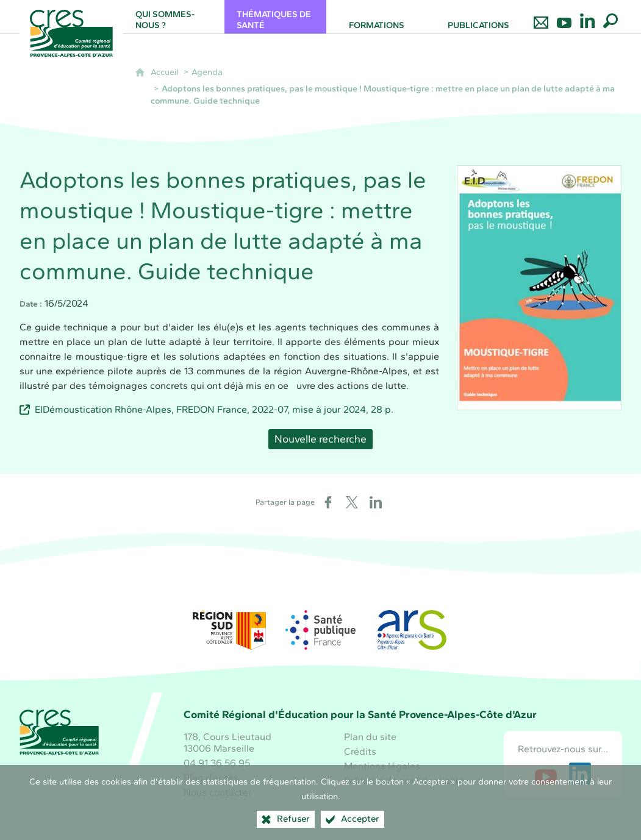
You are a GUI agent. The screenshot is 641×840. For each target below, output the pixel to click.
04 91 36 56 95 (217, 763)
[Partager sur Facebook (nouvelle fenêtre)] (328, 502)
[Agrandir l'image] (539, 287)
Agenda (207, 72)
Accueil (164, 72)
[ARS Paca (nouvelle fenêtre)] (412, 630)
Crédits (360, 751)
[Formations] (377, 17)
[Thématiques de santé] (275, 17)
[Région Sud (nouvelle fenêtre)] (229, 630)
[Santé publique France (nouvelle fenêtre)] (321, 630)
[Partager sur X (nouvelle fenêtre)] (352, 502)
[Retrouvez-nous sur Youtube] (564, 17)
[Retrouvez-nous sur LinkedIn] (587, 17)
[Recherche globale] (611, 17)
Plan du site (370, 737)
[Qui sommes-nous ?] (174, 17)
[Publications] (478, 17)
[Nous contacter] (541, 17)
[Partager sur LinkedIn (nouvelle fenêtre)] (376, 502)
